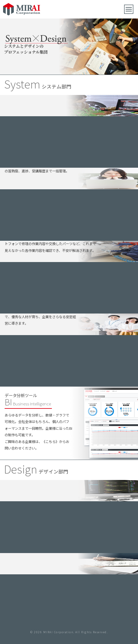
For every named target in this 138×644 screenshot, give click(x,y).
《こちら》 (50, 441)
